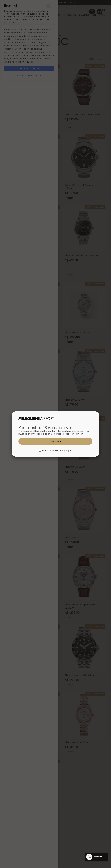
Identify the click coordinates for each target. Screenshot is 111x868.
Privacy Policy (21, 832)
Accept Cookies (29, 855)
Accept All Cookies (29, 862)
